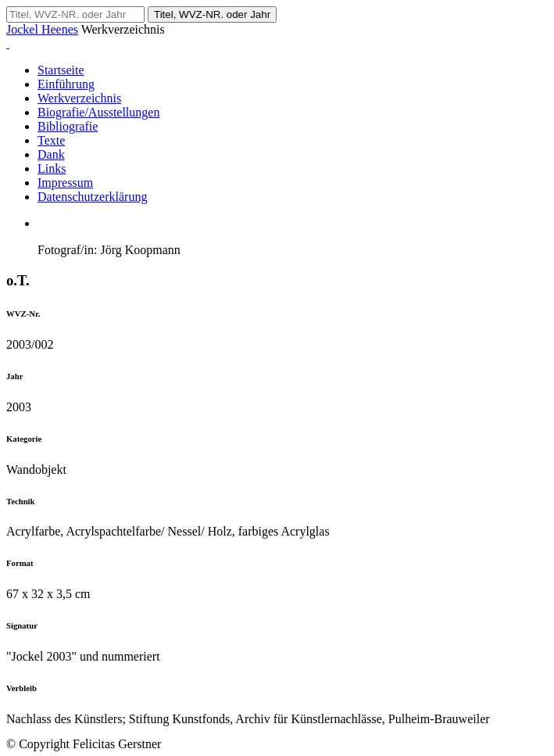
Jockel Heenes (42, 29)
